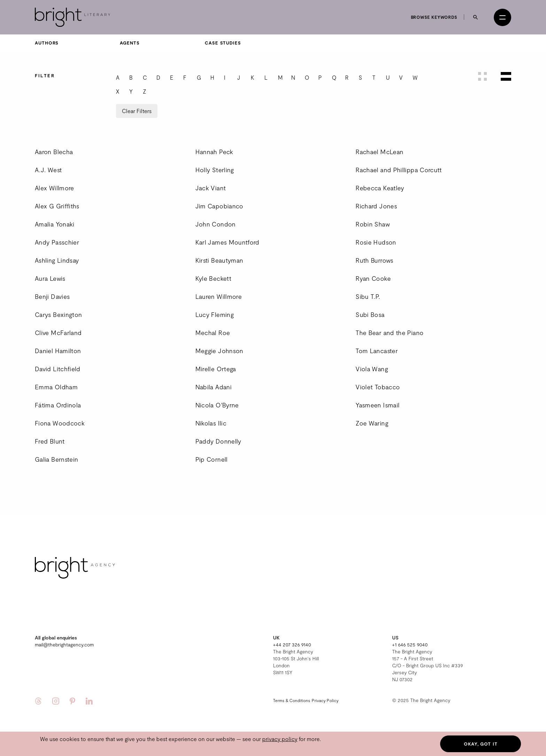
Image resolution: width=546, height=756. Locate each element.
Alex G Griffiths (57, 206)
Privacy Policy (325, 700)
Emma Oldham (56, 387)
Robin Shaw (373, 224)
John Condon (216, 224)
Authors (47, 43)
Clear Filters (137, 111)
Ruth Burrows (374, 260)
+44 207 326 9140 (292, 644)
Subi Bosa (370, 315)
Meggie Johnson (219, 351)
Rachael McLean (379, 152)
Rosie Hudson (376, 242)
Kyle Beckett (213, 278)
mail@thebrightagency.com (64, 644)
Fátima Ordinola (58, 405)
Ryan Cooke (373, 278)
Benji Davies (52, 296)
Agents (130, 43)
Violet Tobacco (378, 387)
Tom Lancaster (377, 351)
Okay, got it (481, 744)
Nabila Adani (213, 387)
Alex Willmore (54, 188)
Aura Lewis (50, 278)
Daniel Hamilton (58, 351)
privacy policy (280, 739)
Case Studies (223, 43)
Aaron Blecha (54, 152)
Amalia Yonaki (55, 224)
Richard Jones (376, 206)
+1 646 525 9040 (410, 644)
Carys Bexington (58, 315)
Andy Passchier (57, 242)
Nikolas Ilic (211, 423)
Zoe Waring (372, 423)
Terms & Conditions (292, 700)
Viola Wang (372, 369)
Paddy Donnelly (218, 441)
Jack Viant (211, 188)
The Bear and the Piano (389, 333)
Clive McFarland (58, 333)
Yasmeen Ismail (377, 405)
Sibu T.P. (368, 296)
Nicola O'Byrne (217, 405)
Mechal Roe (213, 333)
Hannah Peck (214, 152)
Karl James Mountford (227, 242)
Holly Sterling (215, 170)
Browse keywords (434, 17)
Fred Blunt (50, 441)
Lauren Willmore (219, 296)
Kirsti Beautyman (219, 260)
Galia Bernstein (56, 459)
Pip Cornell (212, 459)
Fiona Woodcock (60, 423)
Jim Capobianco (219, 206)
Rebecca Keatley (380, 188)
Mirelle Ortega (216, 369)
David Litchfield (58, 369)
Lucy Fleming (214, 315)
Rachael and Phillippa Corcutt (399, 170)
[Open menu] (502, 17)
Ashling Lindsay (57, 260)
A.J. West (48, 170)
